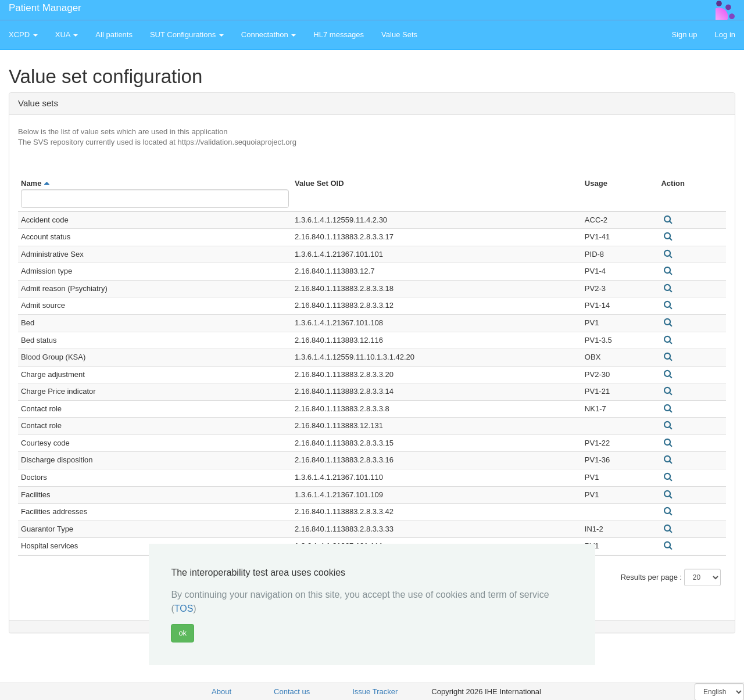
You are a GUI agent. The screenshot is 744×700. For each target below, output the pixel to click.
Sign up (684, 35)
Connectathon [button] (269, 35)
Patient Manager (45, 8)
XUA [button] (67, 35)
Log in (725, 35)
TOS (184, 609)
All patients (114, 35)
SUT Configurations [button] (187, 35)
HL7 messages (339, 35)
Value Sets (399, 35)
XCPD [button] (23, 35)
